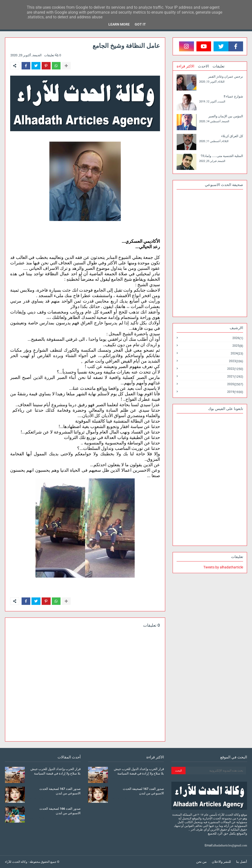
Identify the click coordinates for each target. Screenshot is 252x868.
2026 (238, 338)
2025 (238, 346)
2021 (235, 377)
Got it (140, 24)
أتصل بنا (242, 862)
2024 (237, 354)
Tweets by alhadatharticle (223, 567)
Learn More (119, 24)
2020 (235, 384)
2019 (235, 392)
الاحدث (203, 66)
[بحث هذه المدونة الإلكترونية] (216, 771)
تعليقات (219, 66)
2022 (235, 369)
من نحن (201, 862)
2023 (236, 361)
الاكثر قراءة (185, 66)
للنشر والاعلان (221, 862)
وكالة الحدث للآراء (16, 862)
